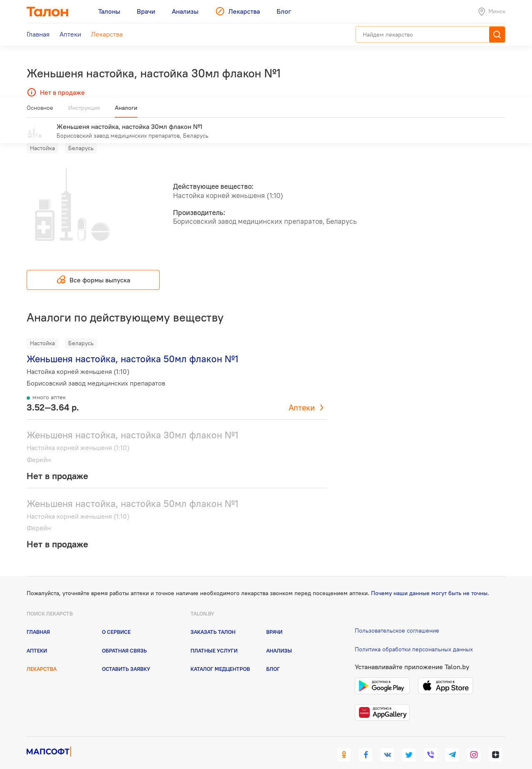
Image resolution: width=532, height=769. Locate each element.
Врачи (274, 620)
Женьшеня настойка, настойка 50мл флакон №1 (132, 347)
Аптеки (302, 396)
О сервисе (116, 620)
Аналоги (126, 111)
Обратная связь (124, 638)
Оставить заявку (126, 657)
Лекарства (42, 657)
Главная (38, 620)
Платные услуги (214, 638)
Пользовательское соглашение (397, 618)
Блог (273, 657)
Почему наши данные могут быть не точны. (430, 581)
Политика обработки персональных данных (414, 637)
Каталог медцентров (220, 657)
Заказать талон (213, 620)
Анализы (279, 638)
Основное (40, 111)
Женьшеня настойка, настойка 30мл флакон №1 (132, 423)
